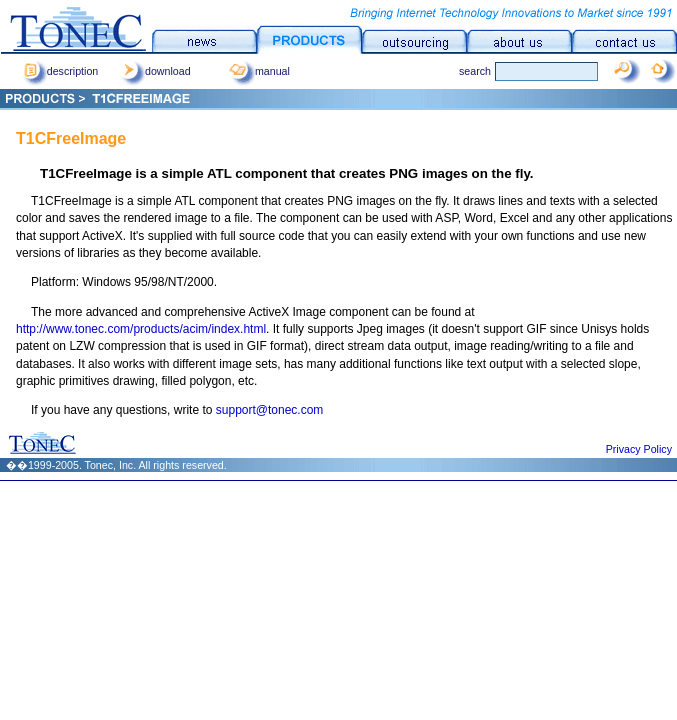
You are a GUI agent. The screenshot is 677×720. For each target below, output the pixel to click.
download (155, 71)
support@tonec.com (270, 410)
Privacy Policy (639, 449)
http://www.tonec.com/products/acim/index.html (141, 329)
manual (259, 71)
